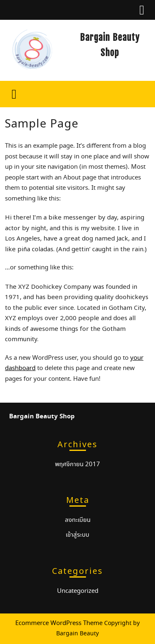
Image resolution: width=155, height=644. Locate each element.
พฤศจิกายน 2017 (77, 465)
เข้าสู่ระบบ (77, 535)
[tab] (142, 10)
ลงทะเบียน (78, 520)
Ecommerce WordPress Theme (59, 623)
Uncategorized (78, 591)
